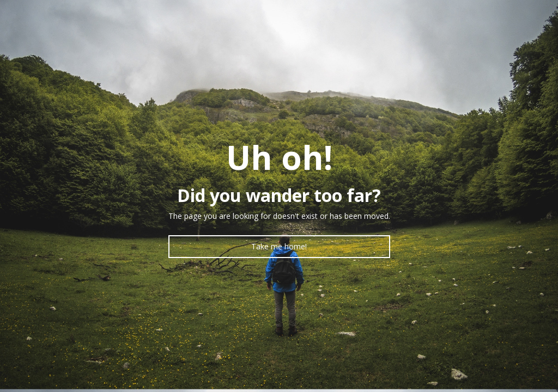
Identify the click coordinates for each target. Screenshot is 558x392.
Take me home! (279, 246)
